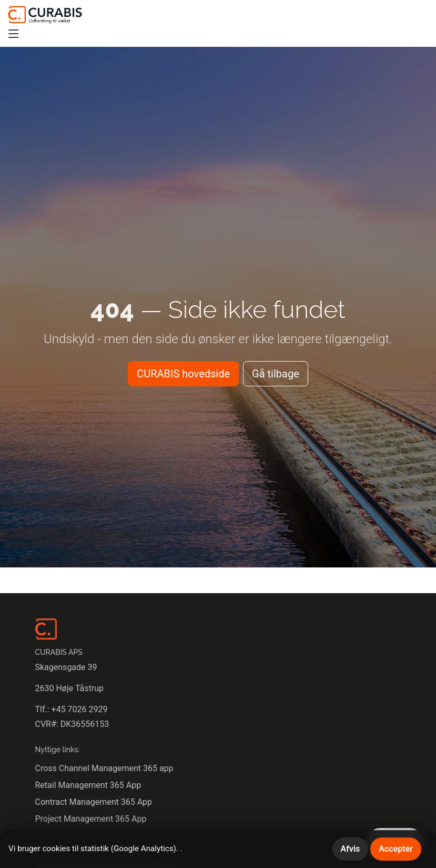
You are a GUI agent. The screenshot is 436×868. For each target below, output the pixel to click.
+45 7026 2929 (80, 709)
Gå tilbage (276, 374)
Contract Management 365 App (94, 802)
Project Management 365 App (91, 819)
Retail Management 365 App (88, 785)
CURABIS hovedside (183, 374)
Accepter (396, 849)
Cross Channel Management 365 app (104, 768)
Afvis (351, 849)
